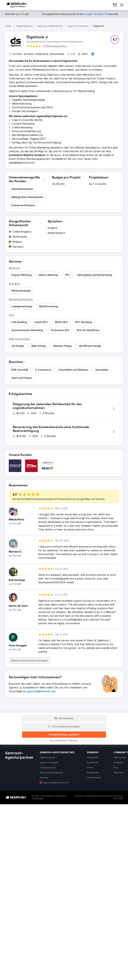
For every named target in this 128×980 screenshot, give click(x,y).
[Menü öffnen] (122, 5)
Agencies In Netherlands (50, 26)
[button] (115, 40)
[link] (115, 5)
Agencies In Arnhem (78, 26)
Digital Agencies (24, 26)
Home (8, 26)
